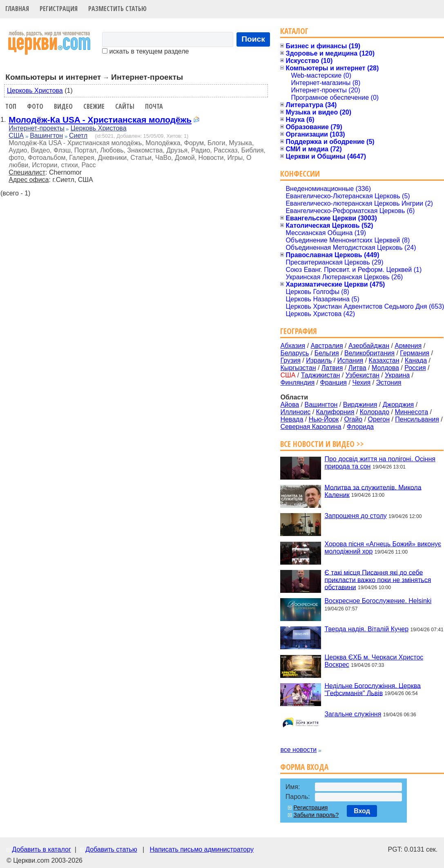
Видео (63, 106)
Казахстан (384, 360)
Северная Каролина (311, 427)
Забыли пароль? (316, 815)
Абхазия (293, 346)
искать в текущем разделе (145, 51)
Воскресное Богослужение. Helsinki (378, 601)
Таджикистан (321, 375)
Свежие (94, 106)
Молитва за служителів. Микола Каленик (373, 491)
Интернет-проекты (37, 128)
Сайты (125, 106)
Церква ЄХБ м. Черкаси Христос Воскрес (374, 661)
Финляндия (297, 382)
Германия (415, 353)
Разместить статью (117, 9)
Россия (415, 368)
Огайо (354, 419)
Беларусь (295, 353)
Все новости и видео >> (322, 444)
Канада (416, 360)
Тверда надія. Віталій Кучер (366, 629)
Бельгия (327, 353)
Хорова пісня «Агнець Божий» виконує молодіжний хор (383, 548)
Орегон (379, 419)
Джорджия (398, 405)
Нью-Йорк (324, 419)
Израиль (319, 360)
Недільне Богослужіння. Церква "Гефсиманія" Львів (372, 689)
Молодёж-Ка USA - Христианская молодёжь (100, 120)
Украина (397, 375)
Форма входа (304, 767)
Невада (292, 419)
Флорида (360, 427)
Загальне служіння (353, 714)
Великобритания (369, 353)
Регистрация (59, 9)
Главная (17, 9)
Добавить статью (111, 849)
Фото (35, 106)
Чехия (361, 382)
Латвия (332, 368)
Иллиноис (295, 412)
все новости (298, 750)
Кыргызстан (298, 368)
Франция (333, 382)
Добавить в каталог (41, 849)
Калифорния (335, 412)
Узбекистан (363, 375)
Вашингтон (46, 136)
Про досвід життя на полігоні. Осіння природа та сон (380, 463)
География (299, 331)
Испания (350, 360)
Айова (290, 405)
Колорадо (375, 412)
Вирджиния (360, 405)
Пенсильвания (417, 419)
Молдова (385, 368)
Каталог (294, 31)
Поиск (253, 39)
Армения (408, 346)
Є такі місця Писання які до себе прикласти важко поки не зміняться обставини (378, 580)
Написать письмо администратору (201, 849)
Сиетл (78, 136)
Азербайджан (369, 346)
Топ (11, 106)
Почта (154, 106)
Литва (357, 368)
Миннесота (411, 412)
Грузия (290, 360)
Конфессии (300, 174)
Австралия (327, 346)
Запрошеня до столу (355, 516)
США (16, 136)
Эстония (389, 382)
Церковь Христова (35, 91)
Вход (362, 811)
